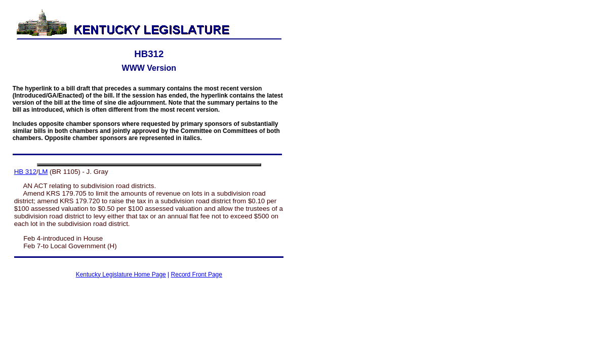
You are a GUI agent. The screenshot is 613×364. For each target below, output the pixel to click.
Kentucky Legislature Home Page (121, 275)
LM (43, 172)
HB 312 (25, 172)
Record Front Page (197, 275)
